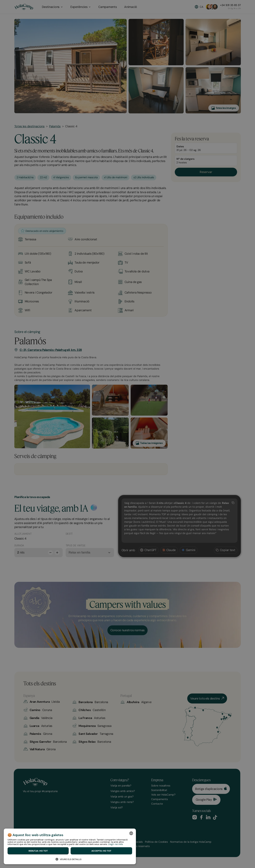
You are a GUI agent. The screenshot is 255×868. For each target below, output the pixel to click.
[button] (70, 859)
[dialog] (70, 846)
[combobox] (131, 833)
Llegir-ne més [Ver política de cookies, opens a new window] (116, 844)
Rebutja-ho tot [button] (38, 851)
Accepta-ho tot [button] (101, 851)
